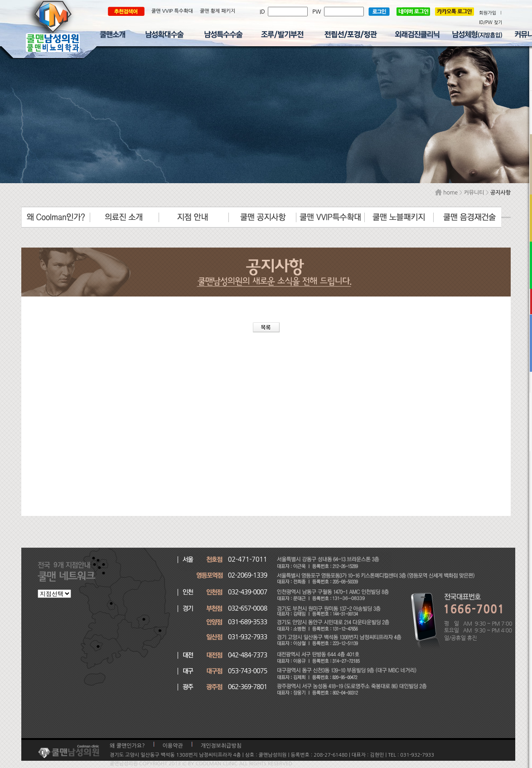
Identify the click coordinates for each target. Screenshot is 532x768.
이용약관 (173, 746)
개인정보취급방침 (221, 746)
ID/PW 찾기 (491, 22)
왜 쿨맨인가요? (127, 746)
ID (264, 12)
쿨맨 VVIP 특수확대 (172, 11)
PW (318, 12)
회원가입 (488, 13)
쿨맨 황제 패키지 (218, 11)
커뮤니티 (474, 193)
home (446, 193)
